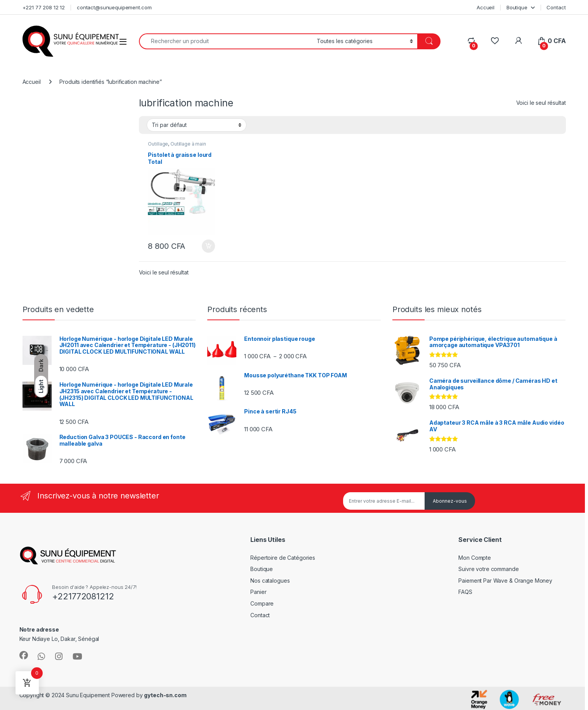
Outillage (158, 144)
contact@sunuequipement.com (114, 7)
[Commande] (197, 125)
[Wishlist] (495, 41)
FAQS (465, 592)
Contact (556, 7)
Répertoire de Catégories (283, 558)
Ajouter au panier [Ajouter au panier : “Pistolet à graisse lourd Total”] (208, 246)
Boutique (517, 7)
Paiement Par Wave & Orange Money (505, 581)
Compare (262, 603)
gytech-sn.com (165, 695)
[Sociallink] (24, 655)
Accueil (486, 7)
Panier (258, 592)
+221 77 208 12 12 (44, 7)
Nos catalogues (270, 581)
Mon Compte (475, 558)
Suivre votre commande (488, 569)
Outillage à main (188, 144)
